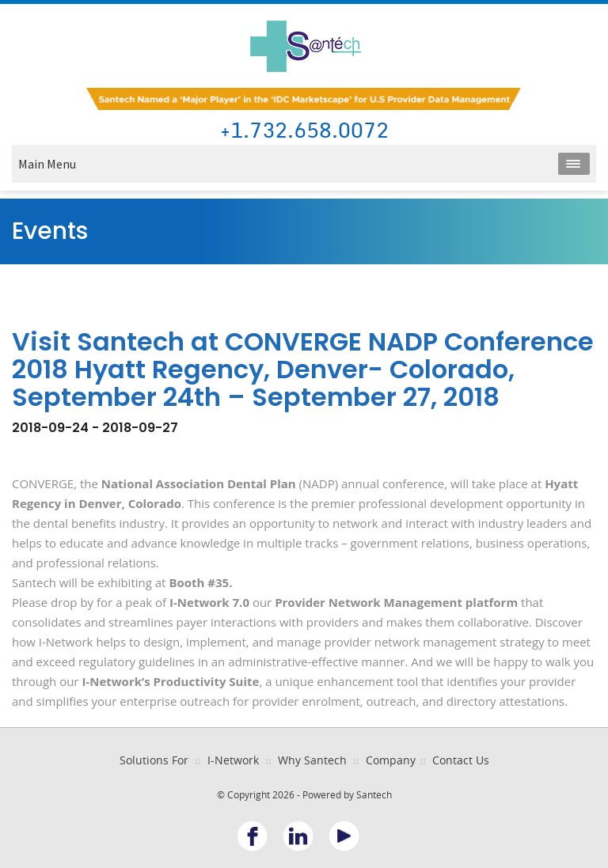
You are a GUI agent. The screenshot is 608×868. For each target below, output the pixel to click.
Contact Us (461, 760)
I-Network (233, 760)
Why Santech (312, 760)
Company (391, 760)
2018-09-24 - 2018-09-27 (95, 428)
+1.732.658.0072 (304, 131)
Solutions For (154, 760)
